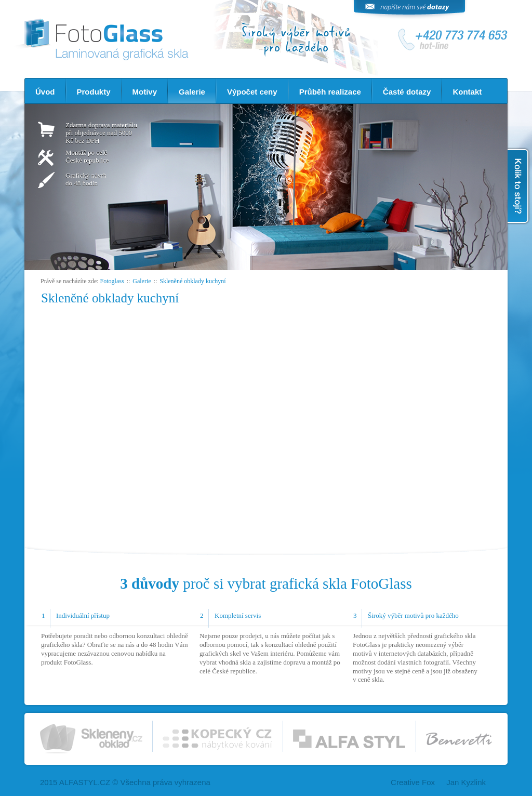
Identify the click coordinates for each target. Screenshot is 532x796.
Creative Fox (413, 782)
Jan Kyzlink (466, 782)
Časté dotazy (407, 92)
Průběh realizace (330, 92)
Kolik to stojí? (519, 186)
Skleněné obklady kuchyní (192, 281)
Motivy (145, 92)
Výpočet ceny (252, 92)
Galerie (192, 92)
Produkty (94, 92)
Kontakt (467, 92)
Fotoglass (112, 281)
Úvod (45, 92)
